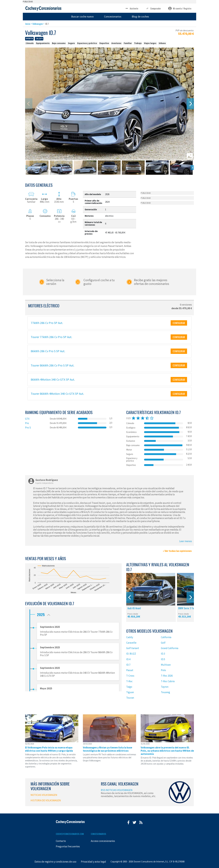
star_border (152, 418)
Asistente (132, 8)
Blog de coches (140, 16)
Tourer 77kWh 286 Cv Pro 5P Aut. (51, 337)
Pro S (28, 428)
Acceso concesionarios (103, 841)
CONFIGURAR (179, 323)
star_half (147, 418)
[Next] (190, 104)
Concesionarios (113, 16)
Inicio (28, 24)
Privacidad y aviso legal (93, 862)
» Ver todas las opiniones (177, 551)
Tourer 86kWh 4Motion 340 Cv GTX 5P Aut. (57, 394)
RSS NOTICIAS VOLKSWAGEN (117, 790)
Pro (27, 423)
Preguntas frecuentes (68, 846)
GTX (27, 419)
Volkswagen (38, 24)
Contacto (61, 841)
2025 (44, 614)
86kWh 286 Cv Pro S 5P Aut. (48, 351)
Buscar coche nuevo (82, 16)
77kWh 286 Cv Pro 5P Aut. (47, 323)
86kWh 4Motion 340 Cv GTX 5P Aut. (53, 379)
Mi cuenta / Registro (180, 8)
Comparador (153, 8)
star (134, 418)
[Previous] (130, 597)
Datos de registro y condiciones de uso (55, 862)
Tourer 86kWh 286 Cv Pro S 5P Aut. (52, 365)
